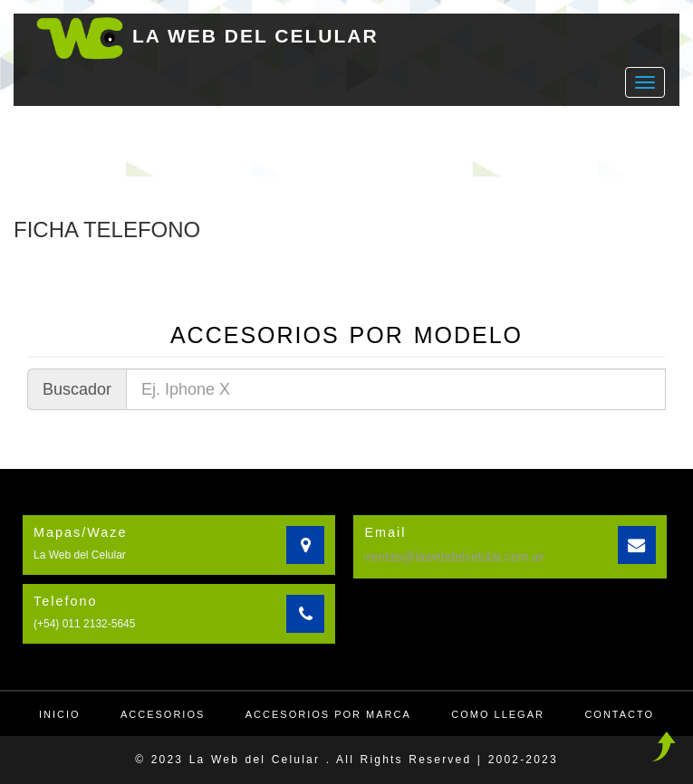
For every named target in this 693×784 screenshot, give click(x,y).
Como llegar (498, 714)
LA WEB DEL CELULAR (255, 36)
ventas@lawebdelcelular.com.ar (454, 557)
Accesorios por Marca (328, 714)
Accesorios (163, 714)
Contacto (619, 714)
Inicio (60, 714)
